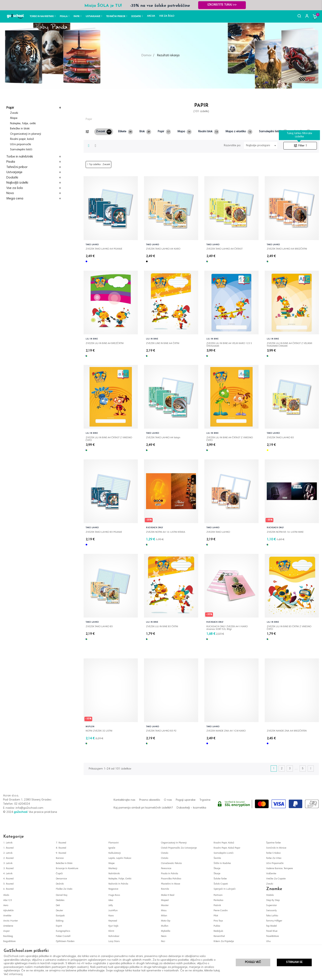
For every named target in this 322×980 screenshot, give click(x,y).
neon (164, 936)
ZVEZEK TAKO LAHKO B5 (280, 438)
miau (164, 911)
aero (6, 905)
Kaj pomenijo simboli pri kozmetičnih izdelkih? (143, 808)
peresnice (166, 868)
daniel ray (62, 895)
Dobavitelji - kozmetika (191, 808)
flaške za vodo (64, 889)
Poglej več (253, 962)
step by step (273, 900)
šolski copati (221, 884)
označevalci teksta (171, 863)
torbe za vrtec (274, 858)
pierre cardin (221, 911)
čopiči (59, 874)
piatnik (217, 905)
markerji (113, 868)
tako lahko (272, 916)
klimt (111, 931)
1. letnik (8, 843)
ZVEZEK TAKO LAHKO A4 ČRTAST (224, 249)
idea (111, 900)
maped (165, 900)
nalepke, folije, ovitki (120, 879)
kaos (111, 916)
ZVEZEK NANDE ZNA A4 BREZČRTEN (287, 731)
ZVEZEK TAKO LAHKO (218, 532)
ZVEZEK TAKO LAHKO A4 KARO (163, 249)
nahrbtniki (114, 874)
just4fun (113, 911)
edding (60, 921)
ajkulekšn (9, 911)
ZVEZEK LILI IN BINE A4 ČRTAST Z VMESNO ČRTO (109, 438)
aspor (6, 931)
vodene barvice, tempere (279, 868)
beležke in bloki (64, 863)
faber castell (63, 936)
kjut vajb (113, 926)
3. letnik (8, 863)
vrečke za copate (276, 879)
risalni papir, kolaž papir (227, 848)
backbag (8, 936)
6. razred (8, 889)
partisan (218, 895)
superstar (271, 905)
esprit (59, 926)
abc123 (8, 900)
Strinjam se (294, 962)
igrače (112, 848)
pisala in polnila (170, 874)
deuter (59, 911)
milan (164, 916)
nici (163, 941)
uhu (268, 941)
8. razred (61, 848)
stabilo (270, 895)
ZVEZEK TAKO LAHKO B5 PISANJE (104, 532)
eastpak (60, 916)
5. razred (8, 884)
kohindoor (114, 936)
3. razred (8, 868)
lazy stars (114, 941)
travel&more (273, 936)
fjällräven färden (65, 941)
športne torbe (273, 843)
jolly (111, 905)
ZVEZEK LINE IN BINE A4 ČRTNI (163, 343)
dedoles (60, 900)
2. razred (8, 858)
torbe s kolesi (273, 853)
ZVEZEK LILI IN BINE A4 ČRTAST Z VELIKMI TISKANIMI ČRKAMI (289, 344)
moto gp (166, 921)
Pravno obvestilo (150, 800)
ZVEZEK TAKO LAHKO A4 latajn (163, 438)
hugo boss (114, 895)
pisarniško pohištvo (171, 879)
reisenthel (219, 936)
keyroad (113, 921)
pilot (216, 916)
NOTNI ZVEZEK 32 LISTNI (99, 731)
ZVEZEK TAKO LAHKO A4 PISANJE (104, 249)
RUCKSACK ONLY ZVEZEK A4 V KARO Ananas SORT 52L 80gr (227, 627)
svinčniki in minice (276, 848)
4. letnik (8, 874)
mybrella (166, 931)
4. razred (8, 879)
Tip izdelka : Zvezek (100, 164)
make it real (168, 895)
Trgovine (205, 800)
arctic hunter (11, 921)
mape (112, 863)
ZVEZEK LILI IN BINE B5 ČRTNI (162, 627)
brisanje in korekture (67, 868)
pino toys (218, 921)
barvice (60, 858)
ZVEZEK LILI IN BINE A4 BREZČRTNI (105, 343)
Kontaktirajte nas (124, 800)
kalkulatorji (115, 853)
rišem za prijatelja (224, 941)
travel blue (272, 931)
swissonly (271, 911)
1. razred (8, 848)
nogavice (113, 889)
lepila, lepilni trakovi (120, 858)
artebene (8, 926)
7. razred (61, 843)
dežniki (60, 884)
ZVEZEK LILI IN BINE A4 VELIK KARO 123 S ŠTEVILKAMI (229, 344)
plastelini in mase (171, 884)
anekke (7, 916)
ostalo (165, 853)
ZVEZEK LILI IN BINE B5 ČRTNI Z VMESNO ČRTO (289, 627)
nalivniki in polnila (118, 884)
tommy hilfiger (274, 921)
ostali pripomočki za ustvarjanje (179, 848)
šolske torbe (220, 879)
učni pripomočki (275, 863)
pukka (217, 926)
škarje (217, 868)
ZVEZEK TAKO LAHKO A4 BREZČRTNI (287, 249)
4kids (6, 895)
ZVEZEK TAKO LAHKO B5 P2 (161, 731)
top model (271, 926)
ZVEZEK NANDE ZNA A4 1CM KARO (226, 731)
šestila (217, 858)
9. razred (61, 853)
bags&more (9, 941)
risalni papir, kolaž (224, 843)
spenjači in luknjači (225, 889)
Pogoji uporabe (186, 800)
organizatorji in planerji (174, 843)
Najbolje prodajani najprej (262, 146)
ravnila (165, 889)
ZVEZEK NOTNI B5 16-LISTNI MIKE (285, 532)
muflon (165, 926)
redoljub (218, 931)
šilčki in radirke (222, 863)
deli (58, 905)
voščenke (271, 874)
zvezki (270, 884)
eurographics (63, 931)
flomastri (114, 843)
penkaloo (218, 900)
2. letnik (8, 853)
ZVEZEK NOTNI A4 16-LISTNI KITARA (166, 532)
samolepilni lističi (224, 853)
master (165, 905)
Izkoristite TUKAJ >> (222, 5)
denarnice (61, 879)
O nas (168, 800)
